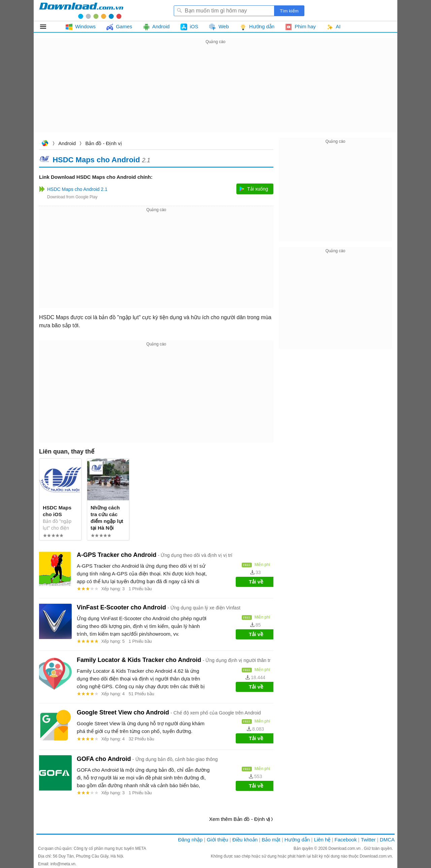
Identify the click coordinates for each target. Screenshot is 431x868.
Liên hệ (322, 840)
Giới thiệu (218, 840)
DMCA (387, 840)
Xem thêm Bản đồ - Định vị (240, 819)
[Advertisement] (215, 93)
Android (67, 143)
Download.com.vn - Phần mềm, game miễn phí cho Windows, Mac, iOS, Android (81, 10)
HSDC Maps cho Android (96, 159)
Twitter (368, 840)
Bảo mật (271, 840)
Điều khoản (245, 840)
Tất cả (47, 27)
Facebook (346, 840)
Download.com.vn (45, 144)
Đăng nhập (190, 840)
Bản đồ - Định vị (103, 143)
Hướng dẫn (297, 840)
